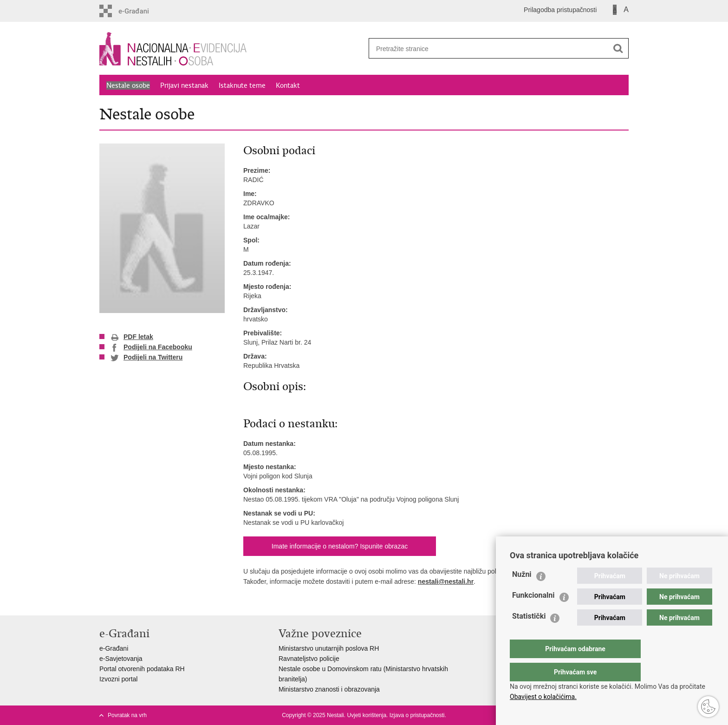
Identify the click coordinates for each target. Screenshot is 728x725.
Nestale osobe (128, 85)
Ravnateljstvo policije (309, 659)
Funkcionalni (533, 614)
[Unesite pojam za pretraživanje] (485, 49)
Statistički (529, 635)
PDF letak (132, 337)
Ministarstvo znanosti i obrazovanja (329, 689)
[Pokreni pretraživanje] (618, 48)
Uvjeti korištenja (367, 715)
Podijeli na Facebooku (151, 347)
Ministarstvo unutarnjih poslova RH (329, 648)
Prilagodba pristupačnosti (560, 10)
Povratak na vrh (127, 715)
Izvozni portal (118, 679)
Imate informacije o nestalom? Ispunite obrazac (340, 546)
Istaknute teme (242, 85)
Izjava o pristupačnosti (417, 715)
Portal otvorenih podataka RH (142, 669)
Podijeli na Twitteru (146, 358)
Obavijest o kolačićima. (543, 697)
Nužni (522, 593)
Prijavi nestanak (184, 85)
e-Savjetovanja (121, 659)
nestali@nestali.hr (446, 581)
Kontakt (288, 85)
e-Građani (114, 648)
